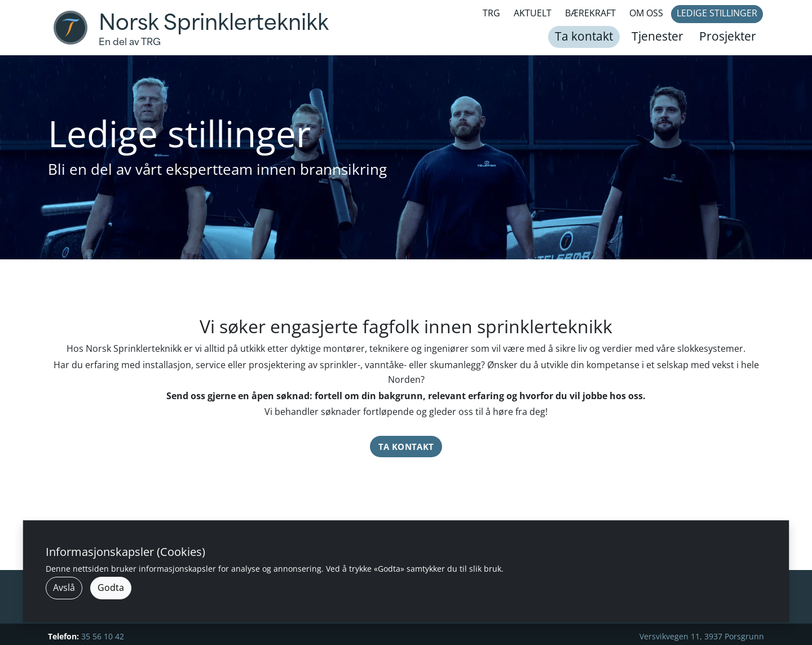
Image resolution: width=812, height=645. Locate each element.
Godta (111, 587)
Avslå (64, 587)
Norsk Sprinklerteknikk (214, 23)
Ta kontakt (406, 447)
